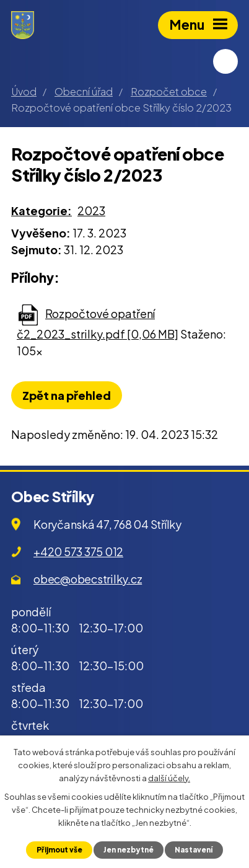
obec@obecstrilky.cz (88, 579)
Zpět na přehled (67, 395)
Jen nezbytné (129, 850)
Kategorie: (41, 210)
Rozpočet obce (169, 91)
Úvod (24, 91)
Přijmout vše (59, 850)
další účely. (169, 777)
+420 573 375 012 (78, 551)
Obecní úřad (84, 91)
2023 (91, 210)
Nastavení (194, 850)
